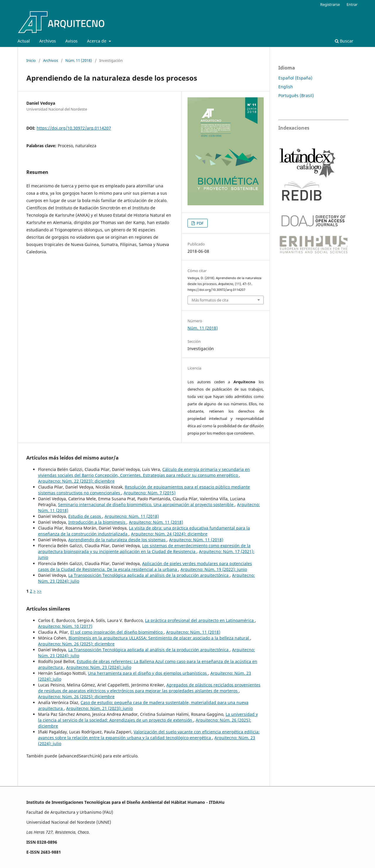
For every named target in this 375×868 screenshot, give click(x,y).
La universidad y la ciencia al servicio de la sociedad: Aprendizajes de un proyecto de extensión (148, 717)
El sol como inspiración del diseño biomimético (117, 632)
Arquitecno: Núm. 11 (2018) (132, 516)
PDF (200, 223)
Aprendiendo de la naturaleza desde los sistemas (117, 540)
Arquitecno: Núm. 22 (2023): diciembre (76, 481)
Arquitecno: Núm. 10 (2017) (65, 626)
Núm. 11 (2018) (79, 60)
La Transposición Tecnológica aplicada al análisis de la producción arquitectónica (149, 575)
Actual (24, 41)
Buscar (344, 41)
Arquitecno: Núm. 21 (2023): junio (99, 708)
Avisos (71, 41)
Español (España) (295, 78)
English (286, 87)
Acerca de (97, 41)
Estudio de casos (85, 516)
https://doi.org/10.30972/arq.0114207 (74, 128)
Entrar (352, 4)
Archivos (48, 41)
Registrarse (330, 4)
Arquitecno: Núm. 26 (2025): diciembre (76, 644)
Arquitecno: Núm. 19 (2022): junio (214, 569)
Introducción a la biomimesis (97, 522)
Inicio (31, 60)
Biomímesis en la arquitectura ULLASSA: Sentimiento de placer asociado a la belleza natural (159, 638)
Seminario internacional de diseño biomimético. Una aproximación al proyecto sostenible (146, 505)
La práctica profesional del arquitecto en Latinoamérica (200, 620)
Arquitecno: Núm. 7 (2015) (150, 493)
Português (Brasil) (296, 95)
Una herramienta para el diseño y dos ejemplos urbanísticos (148, 673)
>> (39, 591)
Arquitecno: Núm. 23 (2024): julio (99, 667)
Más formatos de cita (210, 300)
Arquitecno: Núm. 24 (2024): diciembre (169, 534)
